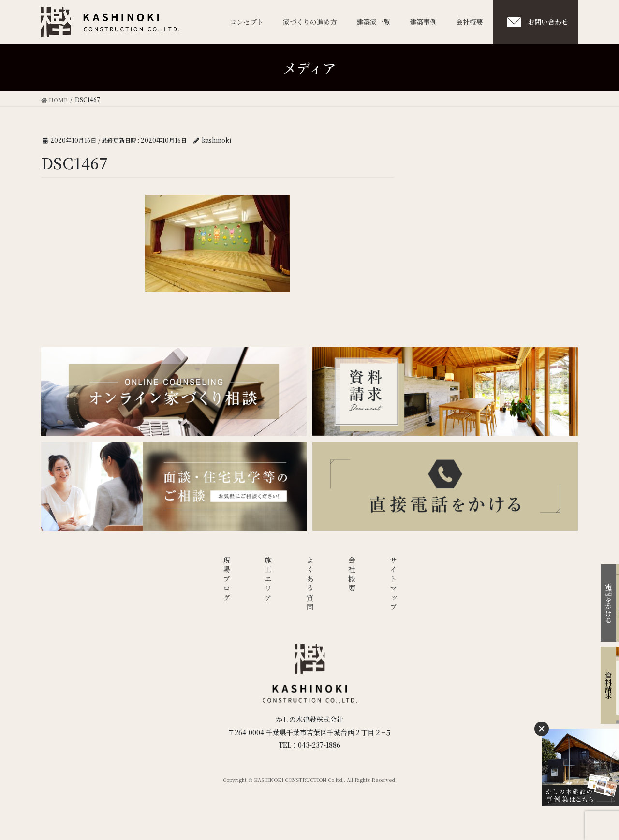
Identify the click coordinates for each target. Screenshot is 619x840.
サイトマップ (393, 586)
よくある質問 (310, 586)
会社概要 (352, 576)
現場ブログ (226, 581)
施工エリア (268, 581)
